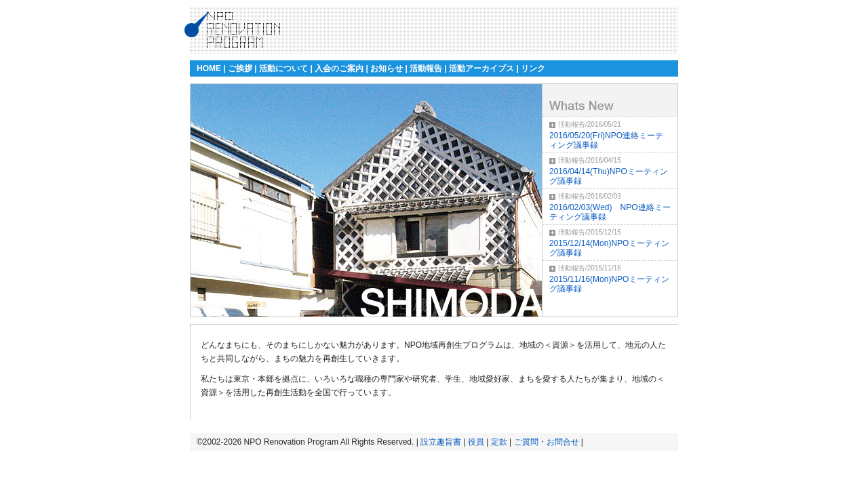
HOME (209, 68)
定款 (499, 442)
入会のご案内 (339, 68)
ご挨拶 (240, 68)
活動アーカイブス (481, 68)
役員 (476, 442)
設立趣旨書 (441, 442)
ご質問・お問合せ (547, 442)
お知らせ (387, 68)
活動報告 (426, 68)
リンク (533, 68)
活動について (283, 68)
